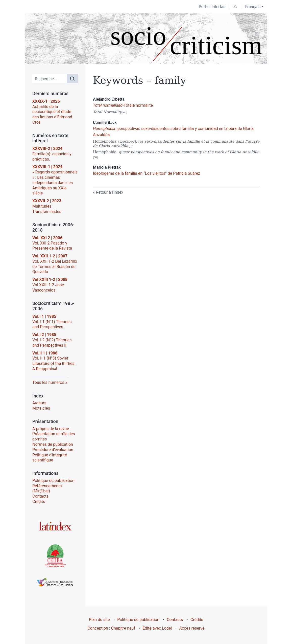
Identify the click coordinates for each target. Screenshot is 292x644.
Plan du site (99, 620)
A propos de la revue (51, 429)
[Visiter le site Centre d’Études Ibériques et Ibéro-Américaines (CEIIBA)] (55, 555)
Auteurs (39, 403)
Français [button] (253, 7)
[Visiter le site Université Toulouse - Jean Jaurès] (55, 582)
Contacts (40, 496)
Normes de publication (53, 444)
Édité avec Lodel (157, 628)
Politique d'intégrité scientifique (50, 458)
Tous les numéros (48, 382)
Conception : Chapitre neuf (111, 628)
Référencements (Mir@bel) (47, 488)
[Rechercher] (72, 79)
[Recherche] (50, 79)
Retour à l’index (109, 192)
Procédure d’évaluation (53, 450)
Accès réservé (192, 628)
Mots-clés (41, 408)
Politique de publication (53, 481)
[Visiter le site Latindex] (55, 526)
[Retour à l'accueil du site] (146, 39)
